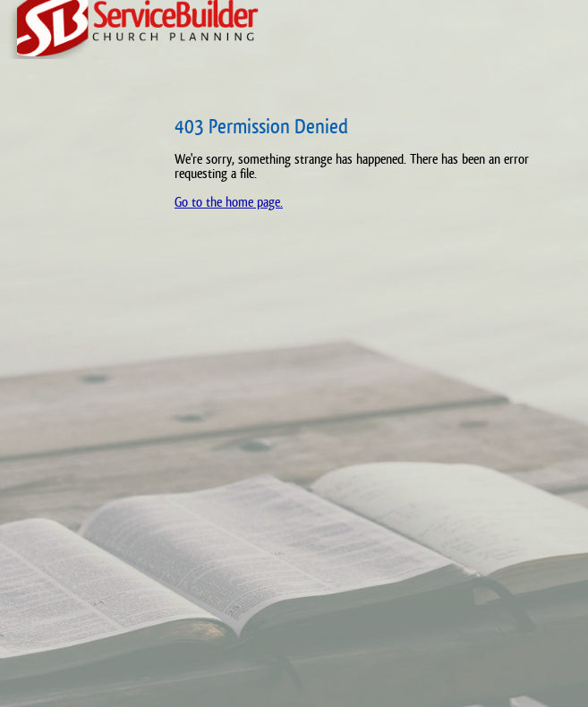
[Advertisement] (76, 394)
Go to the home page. (229, 202)
